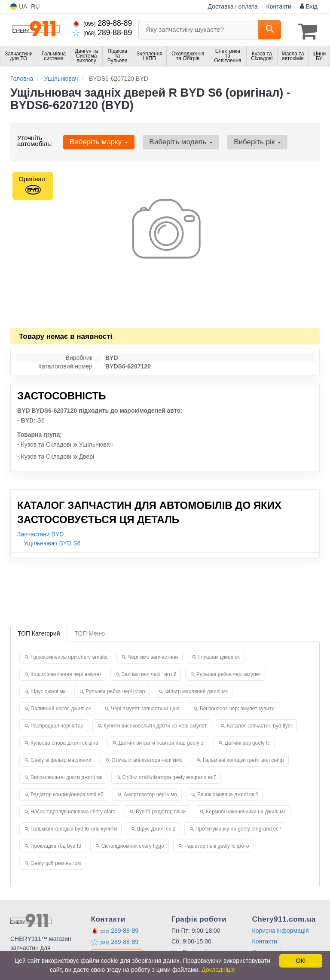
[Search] (270, 30)
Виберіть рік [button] (245, 140)
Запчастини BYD (40, 532)
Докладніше (218, 970)
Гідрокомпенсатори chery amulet (69, 655)
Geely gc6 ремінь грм (56, 861)
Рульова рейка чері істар (115, 689)
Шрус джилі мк (48, 689)
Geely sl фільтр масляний (61, 758)
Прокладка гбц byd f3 (56, 844)
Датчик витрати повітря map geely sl (162, 741)
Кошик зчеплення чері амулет (66, 672)
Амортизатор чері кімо (150, 792)
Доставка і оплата (233, 6)
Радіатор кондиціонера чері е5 (67, 792)
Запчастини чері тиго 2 (149, 672)
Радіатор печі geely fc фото (217, 844)
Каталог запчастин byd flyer (260, 724)
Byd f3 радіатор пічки (161, 810)
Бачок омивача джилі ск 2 (228, 792)
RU (35, 6)
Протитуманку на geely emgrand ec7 (238, 827)
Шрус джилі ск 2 (156, 827)
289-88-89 (102, 23)
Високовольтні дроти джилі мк (66, 775)
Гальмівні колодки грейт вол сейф (243, 758)
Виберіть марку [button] (96, 140)
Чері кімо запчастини (153, 655)
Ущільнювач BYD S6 (52, 541)
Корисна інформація (281, 928)
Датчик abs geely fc (247, 741)
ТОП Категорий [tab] (39, 631)
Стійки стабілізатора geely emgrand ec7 (170, 775)
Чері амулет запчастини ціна (145, 706)
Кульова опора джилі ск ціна (64, 741)
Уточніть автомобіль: (35, 138)
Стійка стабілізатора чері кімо (147, 758)
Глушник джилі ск (219, 655)
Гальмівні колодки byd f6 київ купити (74, 827)
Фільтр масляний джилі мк (196, 689)
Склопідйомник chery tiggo (133, 844)
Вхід (309, 6)
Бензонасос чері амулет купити (237, 706)
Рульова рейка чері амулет (229, 672)
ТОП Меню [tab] (90, 631)
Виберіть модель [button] (174, 140)
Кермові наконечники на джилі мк (246, 810)
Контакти (279, 6)
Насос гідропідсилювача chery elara (73, 810)
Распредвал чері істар (57, 724)
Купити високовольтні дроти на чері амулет (155, 724)
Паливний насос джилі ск (61, 706)
